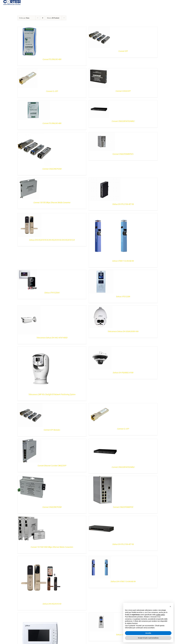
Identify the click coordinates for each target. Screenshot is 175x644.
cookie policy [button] (160, 615)
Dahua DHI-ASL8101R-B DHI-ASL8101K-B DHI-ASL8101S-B (52, 240)
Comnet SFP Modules (52, 430)
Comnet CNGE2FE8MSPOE (123, 507)
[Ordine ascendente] (43, 18)
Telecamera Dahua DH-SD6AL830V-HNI (123, 331)
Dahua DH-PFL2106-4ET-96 (123, 204)
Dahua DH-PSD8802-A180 (123, 373)
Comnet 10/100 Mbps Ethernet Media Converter (52, 202)
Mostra (53, 18)
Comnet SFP (123, 51)
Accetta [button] (148, 633)
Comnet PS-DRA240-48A (52, 59)
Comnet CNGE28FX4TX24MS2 (123, 121)
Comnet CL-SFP (52, 91)
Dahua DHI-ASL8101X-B (52, 604)
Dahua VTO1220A (123, 297)
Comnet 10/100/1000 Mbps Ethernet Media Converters (52, 547)
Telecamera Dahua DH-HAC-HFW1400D (52, 338)
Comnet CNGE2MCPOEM (52, 169)
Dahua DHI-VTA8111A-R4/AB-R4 (123, 581)
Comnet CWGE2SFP (123, 91)
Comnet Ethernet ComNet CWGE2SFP (52, 466)
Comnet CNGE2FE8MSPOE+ (123, 154)
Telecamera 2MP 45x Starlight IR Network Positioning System (52, 394)
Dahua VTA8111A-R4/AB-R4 (123, 261)
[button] (170, 606)
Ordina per (24, 18)
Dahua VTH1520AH (52, 293)
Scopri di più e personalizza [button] (148, 638)
